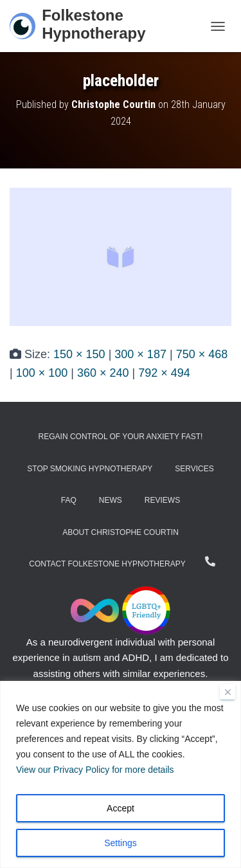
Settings (121, 843)
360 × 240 (103, 373)
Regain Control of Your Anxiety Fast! (121, 437)
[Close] (228, 692)
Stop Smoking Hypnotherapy (90, 469)
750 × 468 (202, 354)
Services (194, 469)
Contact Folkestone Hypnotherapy (107, 564)
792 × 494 (164, 373)
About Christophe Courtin (121, 532)
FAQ (69, 500)
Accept (121, 808)
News (111, 500)
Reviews (162, 500)
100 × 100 (42, 373)
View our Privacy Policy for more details (95, 770)
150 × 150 (79, 354)
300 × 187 (140, 354)
